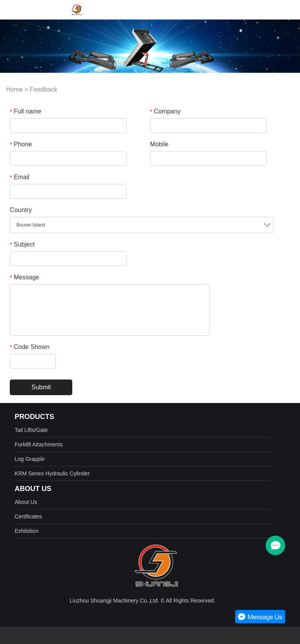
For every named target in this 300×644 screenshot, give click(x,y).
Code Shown (30, 347)
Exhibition (26, 531)
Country (21, 210)
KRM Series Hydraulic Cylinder (52, 473)
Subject (22, 244)
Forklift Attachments (38, 444)
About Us (26, 502)
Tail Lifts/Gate (31, 430)
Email (20, 177)
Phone (21, 144)
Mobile (159, 144)
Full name (25, 111)
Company (165, 111)
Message (24, 277)
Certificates (28, 516)
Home (14, 89)
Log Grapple (29, 459)
